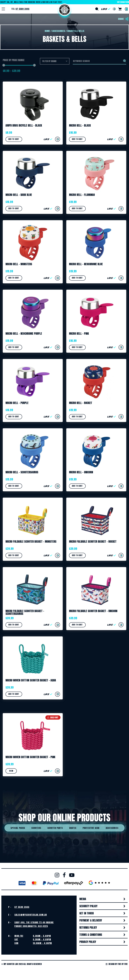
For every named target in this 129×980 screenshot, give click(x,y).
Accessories (59, 31)
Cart (120, 9)
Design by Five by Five (117, 965)
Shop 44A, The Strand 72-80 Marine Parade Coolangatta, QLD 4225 (34, 925)
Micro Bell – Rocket (81, 403)
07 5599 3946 (22, 908)
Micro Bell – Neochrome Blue (86, 264)
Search (97, 9)
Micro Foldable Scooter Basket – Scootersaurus (25, 613)
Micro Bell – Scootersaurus (22, 473)
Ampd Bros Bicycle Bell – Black (24, 125)
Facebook (64, 876)
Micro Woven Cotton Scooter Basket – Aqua (31, 681)
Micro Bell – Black (80, 125)
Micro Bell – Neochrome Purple (24, 334)
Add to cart (14, 139)
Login (126, 9)
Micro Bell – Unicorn (81, 473)
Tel (20, 9)
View (11, 772)
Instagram (57, 876)
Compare (114, 9)
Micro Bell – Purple (17, 403)
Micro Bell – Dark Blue (19, 195)
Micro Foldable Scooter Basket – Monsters (31, 542)
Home (64, 10)
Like (106, 9)
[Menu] (3, 9)
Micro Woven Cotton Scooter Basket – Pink (30, 758)
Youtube (72, 876)
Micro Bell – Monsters (19, 264)
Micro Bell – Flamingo (82, 195)
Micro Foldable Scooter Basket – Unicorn (93, 612)
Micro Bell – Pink (79, 334)
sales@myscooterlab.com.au (31, 916)
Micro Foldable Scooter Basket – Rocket (93, 542)
